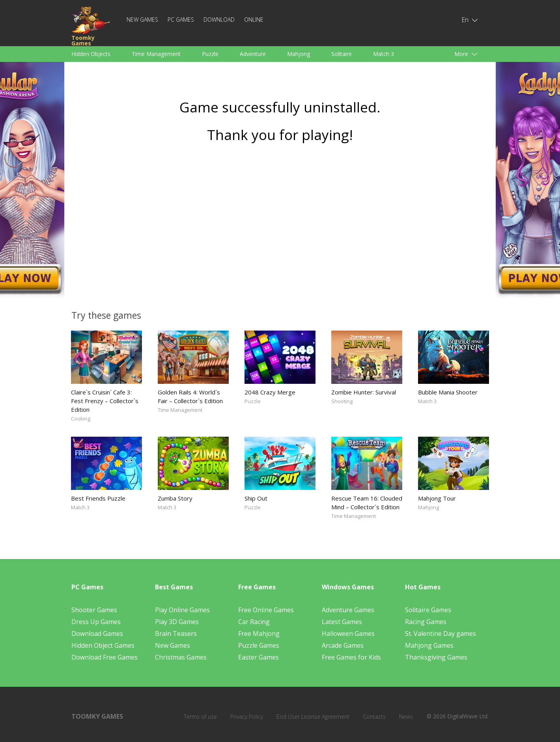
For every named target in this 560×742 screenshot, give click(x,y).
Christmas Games (181, 657)
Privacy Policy (247, 717)
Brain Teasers (176, 634)
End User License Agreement (313, 717)
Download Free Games (105, 657)
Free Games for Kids (351, 657)
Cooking (81, 419)
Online (254, 20)
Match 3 (384, 54)
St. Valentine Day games (441, 634)
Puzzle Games (259, 645)
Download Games (97, 634)
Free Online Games (266, 610)
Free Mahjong (259, 634)
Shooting (342, 401)
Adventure (253, 54)
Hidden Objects (91, 54)
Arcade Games (343, 645)
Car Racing (254, 622)
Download (219, 20)
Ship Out (256, 498)
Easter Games (259, 657)
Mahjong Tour (437, 498)
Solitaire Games (428, 610)
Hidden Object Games (103, 645)
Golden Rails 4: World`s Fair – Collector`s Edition (190, 396)
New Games (142, 20)
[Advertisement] (280, 224)
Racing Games (426, 622)
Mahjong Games (429, 645)
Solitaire (342, 54)
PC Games (181, 20)
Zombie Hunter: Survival (364, 392)
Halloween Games (348, 634)
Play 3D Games (177, 622)
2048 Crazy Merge (270, 392)
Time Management (156, 54)
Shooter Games (94, 610)
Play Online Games (182, 610)
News (406, 717)
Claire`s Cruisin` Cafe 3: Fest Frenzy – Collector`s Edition (105, 401)
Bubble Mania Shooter (448, 392)
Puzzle (210, 54)
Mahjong (299, 54)
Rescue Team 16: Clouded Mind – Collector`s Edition (367, 503)
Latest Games (342, 622)
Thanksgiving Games (436, 657)
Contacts (374, 717)
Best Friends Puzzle (98, 498)
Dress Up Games (96, 622)
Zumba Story (175, 498)
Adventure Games (348, 610)
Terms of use (200, 717)
